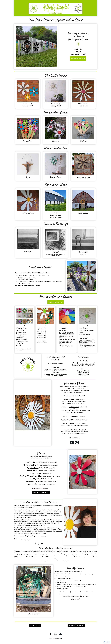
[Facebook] (72, 442)
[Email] (42, 544)
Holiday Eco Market (75, 424)
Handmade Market (75, 425)
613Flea (69, 401)
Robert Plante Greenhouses (76, 432)
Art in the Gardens (73, 411)
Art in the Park (74, 416)
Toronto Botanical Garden (74, 433)
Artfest (75, 412)
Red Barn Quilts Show (75, 420)
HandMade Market (74, 407)
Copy (105, 642)
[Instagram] (77, 442)
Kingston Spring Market (73, 403)
